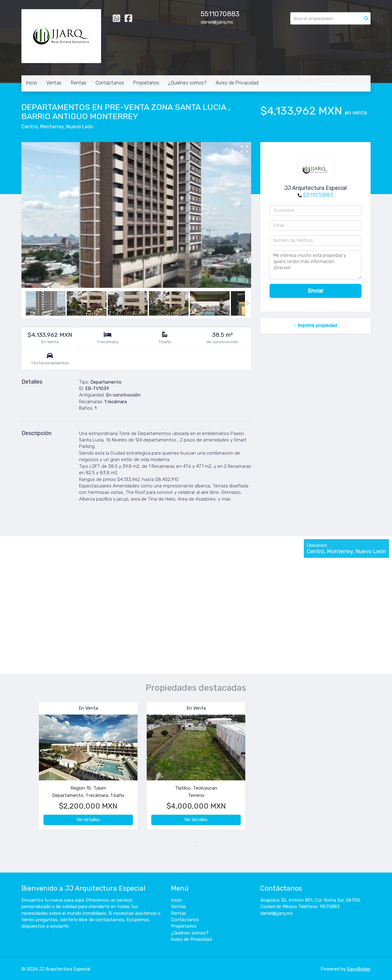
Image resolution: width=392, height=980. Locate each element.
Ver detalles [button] (88, 820)
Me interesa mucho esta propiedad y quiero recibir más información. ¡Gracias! (315, 265)
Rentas (79, 83)
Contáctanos (110, 83)
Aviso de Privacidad (237, 83)
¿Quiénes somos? (187, 83)
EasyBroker (359, 969)
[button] (30, 769)
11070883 (224, 14)
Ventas (54, 83)
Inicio (32, 83)
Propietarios (146, 83)
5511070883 (318, 195)
